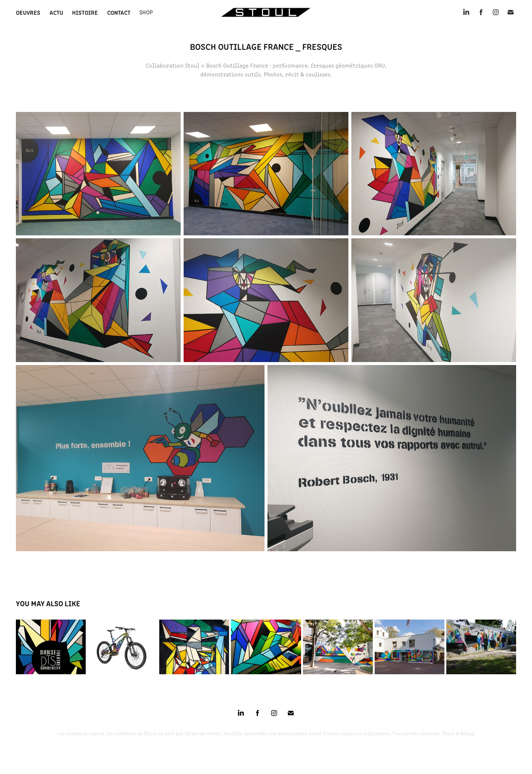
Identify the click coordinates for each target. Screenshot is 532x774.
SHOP (146, 12)
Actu (56, 12)
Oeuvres (28, 12)
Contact (119, 12)
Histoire (85, 12)
